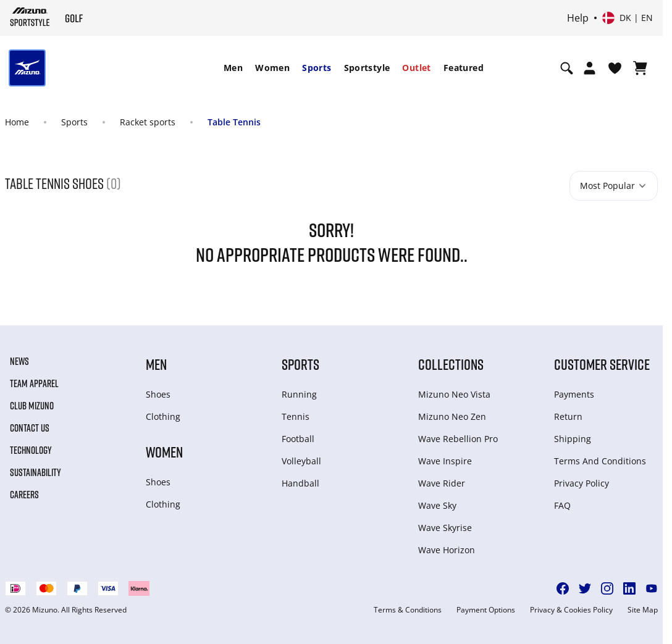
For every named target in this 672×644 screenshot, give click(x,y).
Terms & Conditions (408, 610)
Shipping (573, 439)
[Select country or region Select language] (628, 18)
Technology (31, 450)
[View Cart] (640, 68)
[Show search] (567, 68)
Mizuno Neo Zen (452, 416)
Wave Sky (437, 505)
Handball (300, 483)
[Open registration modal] (590, 68)
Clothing (163, 416)
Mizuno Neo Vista (454, 394)
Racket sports (148, 122)
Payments (574, 394)
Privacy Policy (582, 483)
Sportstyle (367, 68)
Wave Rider (442, 483)
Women (272, 68)
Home (17, 122)
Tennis (296, 416)
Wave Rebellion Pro (458, 439)
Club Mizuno (32, 406)
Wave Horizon (447, 550)
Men (233, 68)
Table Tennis (234, 122)
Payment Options (486, 610)
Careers (24, 495)
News (19, 361)
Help (578, 18)
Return (568, 416)
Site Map (643, 610)
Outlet (416, 68)
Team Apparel (34, 383)
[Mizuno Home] (30, 17)
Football (298, 439)
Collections (451, 364)
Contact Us (30, 428)
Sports (317, 68)
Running (299, 394)
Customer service (602, 364)
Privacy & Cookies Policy (571, 610)
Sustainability (36, 472)
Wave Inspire (445, 461)
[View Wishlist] (615, 68)
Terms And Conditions (600, 461)
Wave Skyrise (445, 528)
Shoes (158, 394)
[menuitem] (233, 68)
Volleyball (301, 461)
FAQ (562, 505)
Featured (464, 68)
